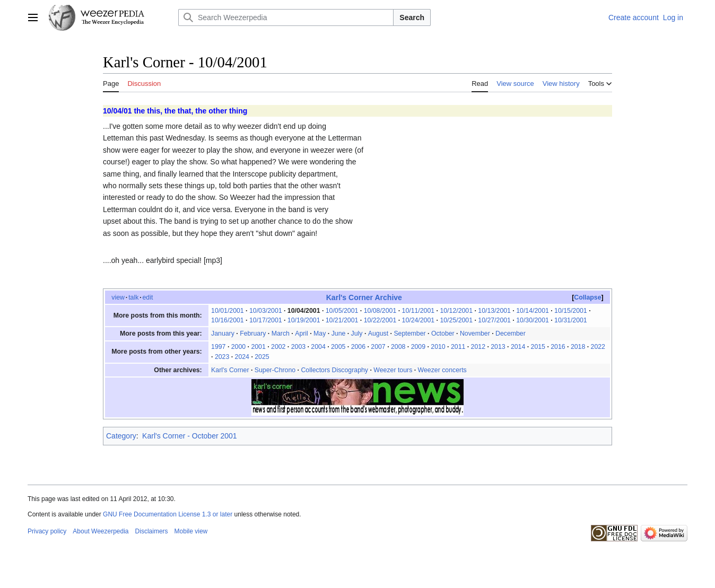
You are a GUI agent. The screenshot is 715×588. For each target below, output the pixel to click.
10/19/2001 (304, 320)
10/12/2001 (456, 311)
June (339, 334)
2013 (498, 347)
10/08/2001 (380, 311)
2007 (378, 347)
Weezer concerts (442, 370)
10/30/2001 (533, 320)
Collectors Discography (334, 370)
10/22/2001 (380, 320)
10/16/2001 (228, 320)
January (223, 334)
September (409, 334)
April (302, 334)
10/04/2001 (304, 311)
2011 (458, 347)
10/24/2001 (418, 320)
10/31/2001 (571, 320)
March (281, 334)
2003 (298, 347)
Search (412, 17)
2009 (418, 347)
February (253, 334)
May (320, 334)
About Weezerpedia (101, 531)
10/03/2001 (266, 311)
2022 (598, 347)
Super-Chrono (275, 370)
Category (121, 436)
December (511, 334)
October (443, 334)
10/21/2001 (342, 320)
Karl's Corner (230, 370)
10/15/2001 (571, 311)
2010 (438, 347)
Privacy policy (47, 531)
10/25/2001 (456, 320)
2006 (358, 347)
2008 (398, 347)
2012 (478, 347)
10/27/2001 (494, 320)
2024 (242, 357)
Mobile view (191, 531)
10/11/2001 (418, 311)
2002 (278, 347)
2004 (318, 347)
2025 (262, 357)
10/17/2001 (266, 320)
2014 (518, 347)
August (378, 334)
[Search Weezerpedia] (286, 17)
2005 (338, 347)
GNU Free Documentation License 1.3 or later (168, 514)
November (475, 334)
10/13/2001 (494, 311)
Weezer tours (393, 370)
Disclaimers (152, 531)
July (357, 334)
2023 (222, 357)
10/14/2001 (533, 311)
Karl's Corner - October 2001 (190, 436)
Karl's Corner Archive (364, 297)
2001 (258, 347)
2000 (238, 347)
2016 (558, 347)
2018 (578, 347)
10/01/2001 (228, 311)
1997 (218, 347)
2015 (538, 347)
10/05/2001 (342, 311)
